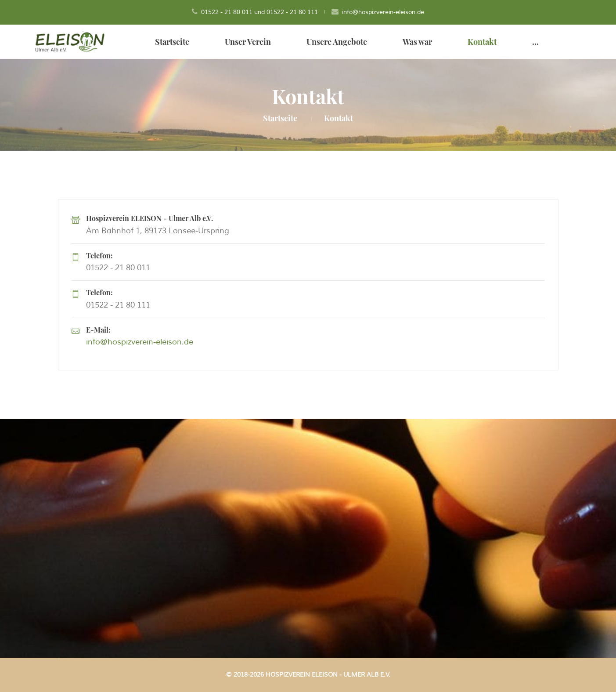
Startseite (172, 42)
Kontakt (482, 42)
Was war (417, 42)
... (535, 42)
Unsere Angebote (337, 42)
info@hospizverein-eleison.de (383, 12)
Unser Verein (248, 42)
